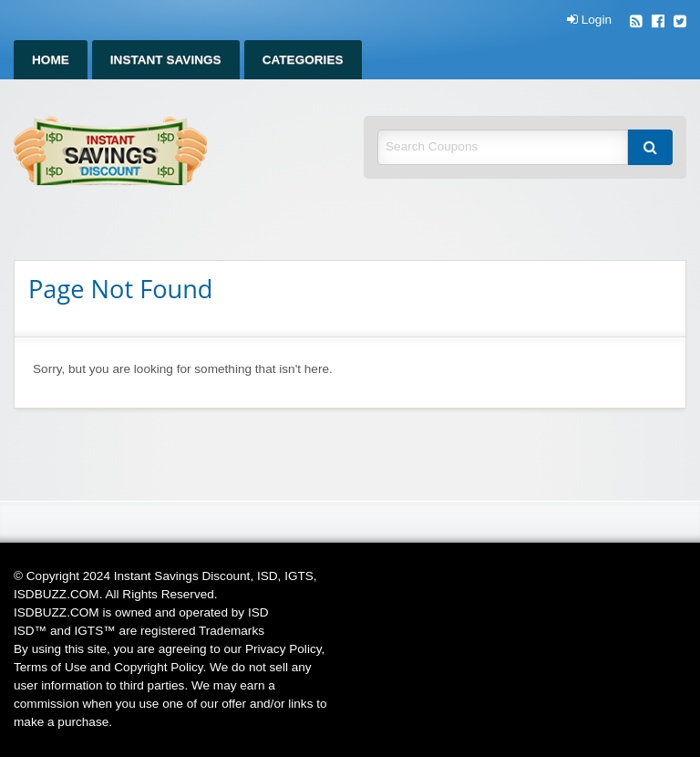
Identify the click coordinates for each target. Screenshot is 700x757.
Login (589, 20)
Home (51, 60)
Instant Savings (166, 60)
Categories (303, 60)
